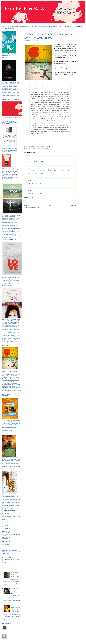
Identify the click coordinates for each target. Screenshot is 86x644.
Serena (28, 156)
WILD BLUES (10, 543)
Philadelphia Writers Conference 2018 (11, 552)
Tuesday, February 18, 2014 (42, 146)
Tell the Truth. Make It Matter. (29, 25)
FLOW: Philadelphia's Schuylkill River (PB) (22, 27)
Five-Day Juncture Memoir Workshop (11, 527)
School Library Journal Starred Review (42, 148)
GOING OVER (70, 25)
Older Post (73, 205)
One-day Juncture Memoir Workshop (11, 559)
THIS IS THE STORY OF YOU (59, 25)
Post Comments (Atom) (35, 207)
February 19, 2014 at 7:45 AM (36, 174)
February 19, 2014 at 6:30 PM (36, 194)
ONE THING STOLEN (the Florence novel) (46, 27)
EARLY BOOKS (5, 27)
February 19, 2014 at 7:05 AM (36, 162)
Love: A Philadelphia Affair (66, 27)
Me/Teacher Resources (13, 25)
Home (3, 25)
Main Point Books (6, 545)
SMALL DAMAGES (79, 25)
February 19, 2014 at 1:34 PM (36, 184)
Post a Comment (29, 198)
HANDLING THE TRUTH (45, 25)
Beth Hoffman (30, 166)
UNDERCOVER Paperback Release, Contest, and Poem (15, 608)
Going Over (30, 148)
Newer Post (27, 205)
